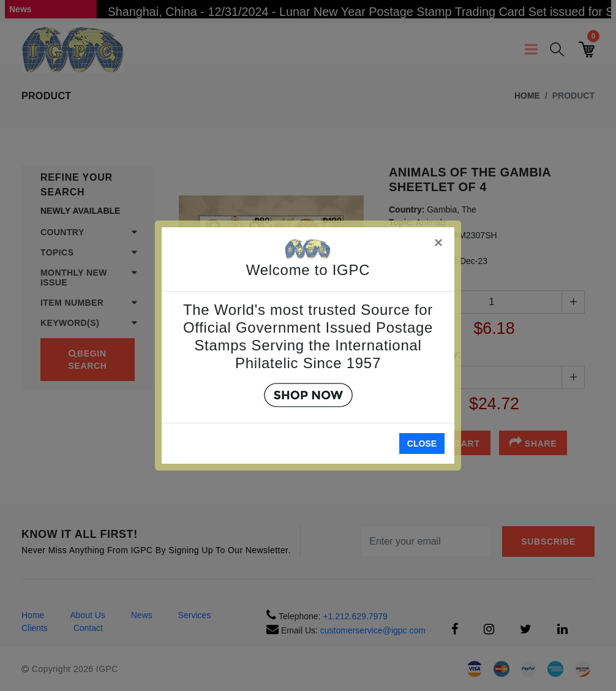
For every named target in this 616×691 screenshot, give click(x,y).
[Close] (439, 240)
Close (422, 444)
